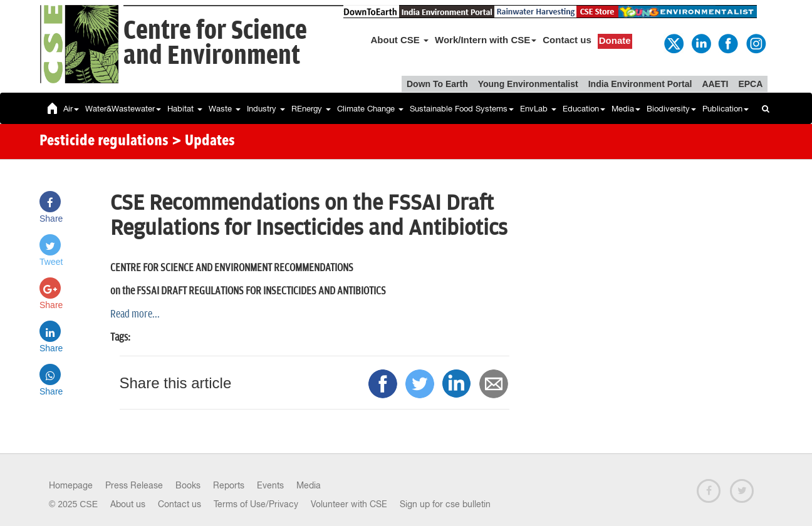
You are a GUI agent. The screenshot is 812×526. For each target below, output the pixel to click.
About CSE (400, 40)
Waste (225, 109)
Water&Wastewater (123, 109)
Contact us (567, 40)
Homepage (71, 485)
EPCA (750, 84)
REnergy (311, 109)
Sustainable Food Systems (462, 109)
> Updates (203, 142)
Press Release (134, 485)
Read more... (135, 314)
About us (128, 504)
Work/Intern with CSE (486, 40)
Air (71, 109)
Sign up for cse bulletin (445, 504)
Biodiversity (671, 109)
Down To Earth (437, 84)
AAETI (715, 84)
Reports (229, 485)
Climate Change (370, 109)
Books (188, 485)
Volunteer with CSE (349, 504)
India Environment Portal (640, 84)
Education (584, 109)
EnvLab (538, 109)
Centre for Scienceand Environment (215, 44)
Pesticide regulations (104, 142)
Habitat (185, 109)
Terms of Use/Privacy (256, 504)
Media (626, 109)
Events (270, 485)
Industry (266, 109)
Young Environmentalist (528, 84)
